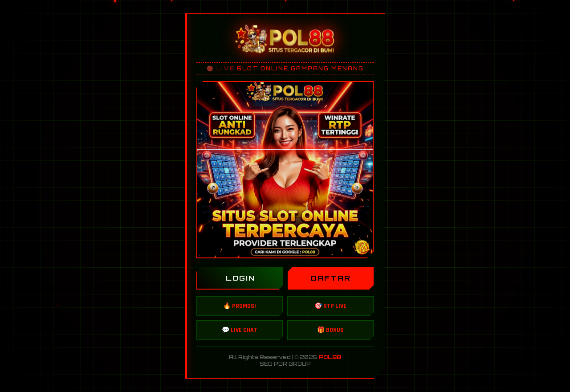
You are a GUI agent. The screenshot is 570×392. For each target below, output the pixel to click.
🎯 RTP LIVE (330, 306)
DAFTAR (331, 278)
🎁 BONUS (330, 330)
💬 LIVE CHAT (240, 330)
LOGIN (240, 278)
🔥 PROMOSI (240, 306)
